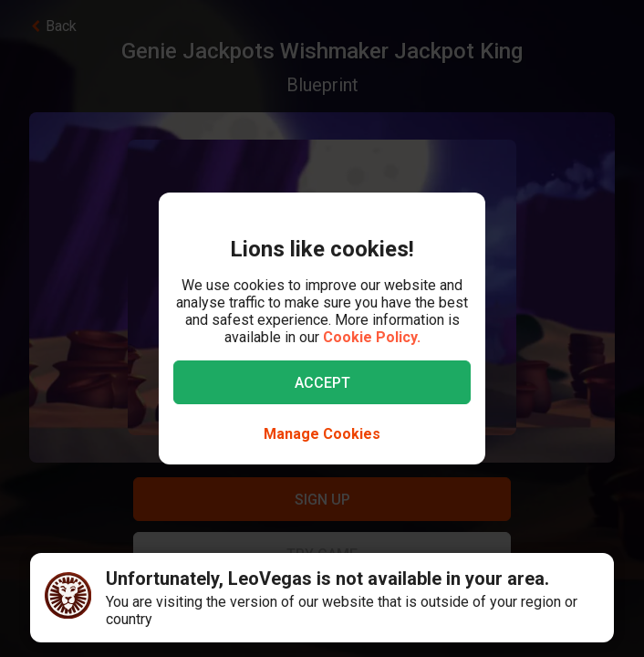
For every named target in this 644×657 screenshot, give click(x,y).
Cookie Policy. (372, 337)
